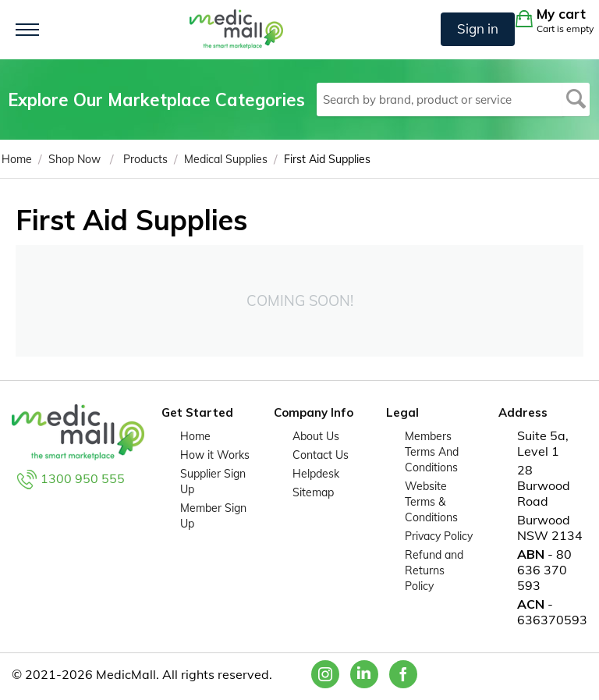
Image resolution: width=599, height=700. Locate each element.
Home (195, 436)
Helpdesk (316, 474)
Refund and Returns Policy (434, 570)
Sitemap (313, 492)
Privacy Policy (439, 536)
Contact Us (321, 455)
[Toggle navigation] (27, 30)
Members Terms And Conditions (432, 452)
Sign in (478, 28)
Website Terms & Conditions (431, 502)
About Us (316, 436)
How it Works (215, 455)
